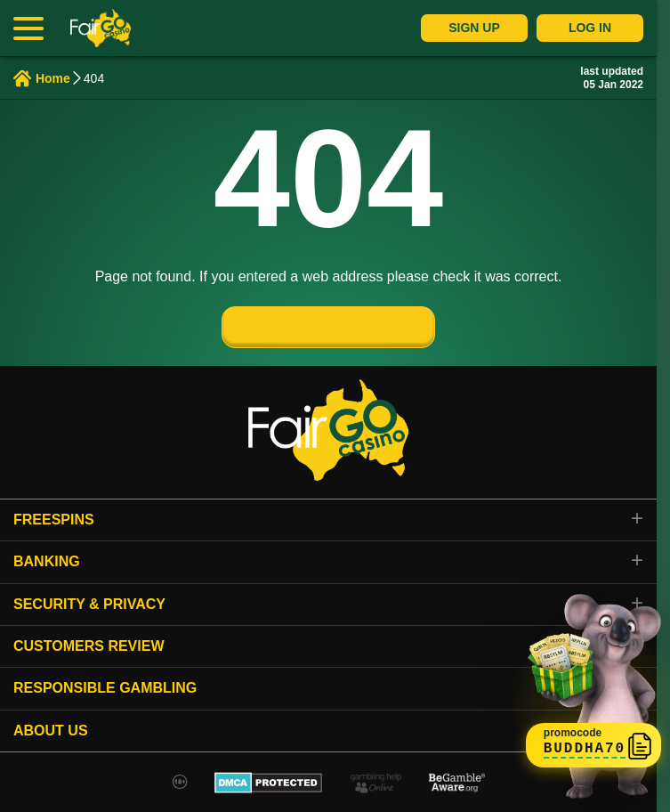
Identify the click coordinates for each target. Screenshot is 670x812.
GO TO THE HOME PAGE (328, 328)
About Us (51, 731)
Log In (590, 28)
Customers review (89, 646)
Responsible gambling (105, 688)
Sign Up (474, 28)
